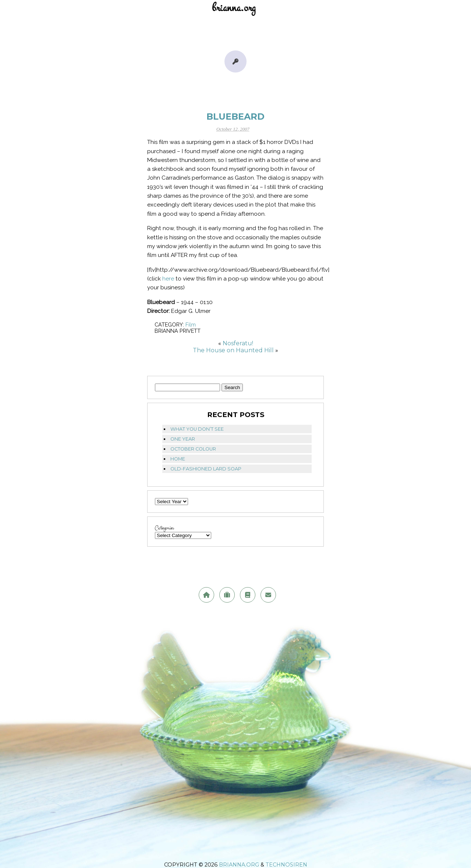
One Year (183, 439)
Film (191, 324)
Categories (164, 528)
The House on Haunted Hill (233, 350)
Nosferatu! (238, 343)
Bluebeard (235, 117)
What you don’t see (197, 429)
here (168, 279)
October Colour (193, 449)
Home (178, 459)
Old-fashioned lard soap (206, 469)
